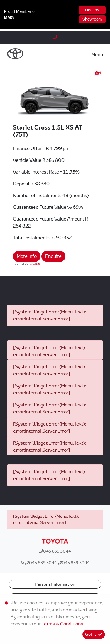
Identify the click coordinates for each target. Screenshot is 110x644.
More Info (27, 256)
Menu (97, 54)
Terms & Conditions (62, 624)
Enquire (53, 256)
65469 (35, 264)
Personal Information (55, 584)
